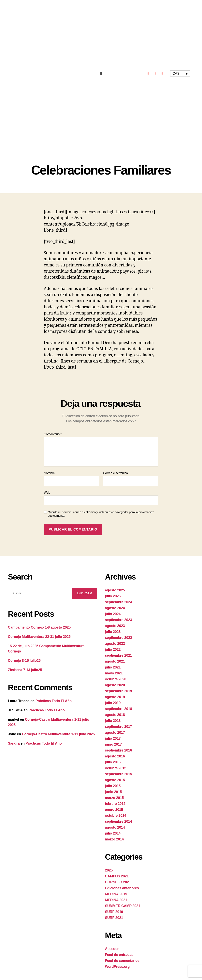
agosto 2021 (115, 661)
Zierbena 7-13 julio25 (25, 670)
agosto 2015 (115, 780)
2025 (109, 870)
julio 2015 (113, 786)
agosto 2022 (115, 644)
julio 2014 (113, 833)
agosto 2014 (115, 827)
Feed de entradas (119, 955)
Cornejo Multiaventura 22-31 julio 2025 (39, 637)
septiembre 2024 (118, 602)
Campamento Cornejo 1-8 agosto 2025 (39, 627)
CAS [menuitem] (176, 74)
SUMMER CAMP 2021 (123, 906)
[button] (101, 73)
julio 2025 (113, 596)
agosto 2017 (115, 733)
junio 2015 (113, 792)
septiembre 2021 (118, 655)
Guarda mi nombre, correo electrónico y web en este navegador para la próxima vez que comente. (101, 514)
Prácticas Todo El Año (54, 701)
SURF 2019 (114, 912)
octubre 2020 (116, 679)
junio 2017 (113, 744)
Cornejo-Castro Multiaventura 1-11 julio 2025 (58, 734)
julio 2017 (113, 738)
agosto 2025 (115, 590)
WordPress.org (117, 967)
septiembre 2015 (118, 774)
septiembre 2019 (118, 691)
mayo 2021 (114, 673)
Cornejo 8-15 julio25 (24, 661)
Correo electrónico (115, 473)
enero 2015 (114, 810)
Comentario (53, 434)
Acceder (112, 949)
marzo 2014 (114, 839)
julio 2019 (113, 703)
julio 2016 (113, 762)
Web (47, 492)
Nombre (49, 473)
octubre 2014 (116, 816)
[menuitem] (180, 73)
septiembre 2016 (118, 750)
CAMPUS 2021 (117, 876)
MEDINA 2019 (116, 894)
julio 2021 (113, 667)
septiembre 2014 (118, 821)
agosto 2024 (115, 608)
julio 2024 (113, 614)
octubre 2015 (116, 768)
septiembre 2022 (118, 638)
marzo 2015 (114, 798)
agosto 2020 (115, 685)
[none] (180, 73)
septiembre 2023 (118, 620)
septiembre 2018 (118, 709)
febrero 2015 (115, 804)
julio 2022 (113, 650)
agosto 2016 (115, 756)
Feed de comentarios (122, 961)
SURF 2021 (114, 918)
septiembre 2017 (118, 727)
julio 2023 (113, 632)
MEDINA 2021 (116, 900)
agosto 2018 (115, 715)
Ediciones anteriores (122, 888)
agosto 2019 (115, 697)
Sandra (14, 743)
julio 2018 (113, 721)
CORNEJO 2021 (118, 882)
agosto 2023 (115, 626)
